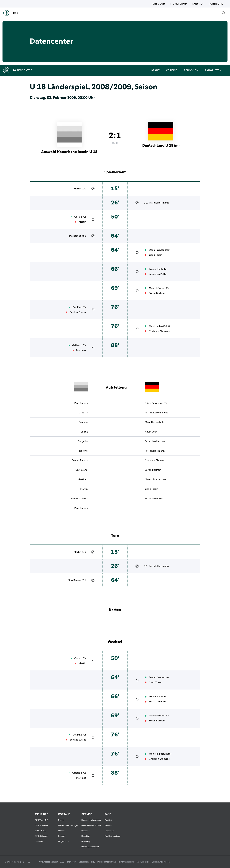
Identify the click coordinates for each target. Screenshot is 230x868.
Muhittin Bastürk (158, 326)
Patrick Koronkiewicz (157, 413)
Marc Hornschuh (154, 422)
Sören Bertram (157, 293)
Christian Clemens (159, 331)
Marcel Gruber (157, 288)
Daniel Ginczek (157, 250)
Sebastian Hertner (155, 441)
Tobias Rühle (156, 269)
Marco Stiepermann (156, 479)
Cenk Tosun (156, 255)
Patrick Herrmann (159, 203)
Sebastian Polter (158, 274)
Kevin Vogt (151, 432)
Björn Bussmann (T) (156, 403)
